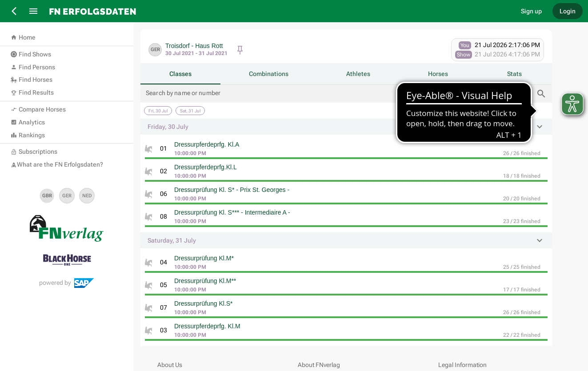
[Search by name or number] (340, 94)
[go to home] (278, 11)
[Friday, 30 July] (158, 111)
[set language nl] (87, 196)
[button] (346, 127)
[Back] (15, 11)
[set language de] (67, 196)
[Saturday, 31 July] (190, 111)
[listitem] (346, 150)
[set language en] (47, 196)
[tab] (180, 74)
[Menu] (33, 11)
